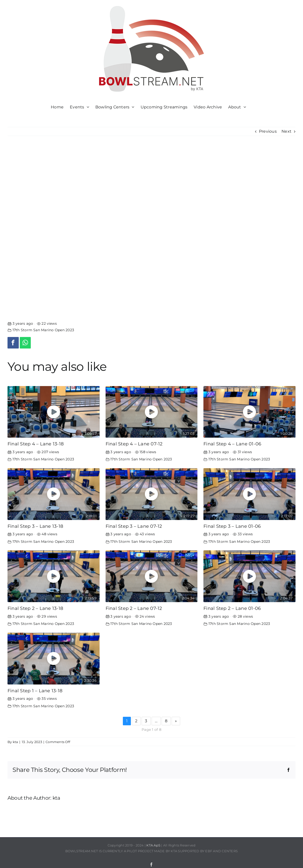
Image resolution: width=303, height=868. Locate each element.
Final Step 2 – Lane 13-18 (35, 608)
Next (286, 131)
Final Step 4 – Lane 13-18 (36, 444)
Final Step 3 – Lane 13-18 (35, 526)
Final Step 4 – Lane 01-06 (232, 444)
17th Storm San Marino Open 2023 (43, 330)
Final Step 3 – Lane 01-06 (232, 526)
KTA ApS (153, 845)
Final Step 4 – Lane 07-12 (134, 444)
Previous (268, 131)
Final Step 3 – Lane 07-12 (134, 526)
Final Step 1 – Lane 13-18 (35, 691)
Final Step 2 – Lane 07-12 (134, 608)
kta (16, 742)
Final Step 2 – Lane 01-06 (232, 608)
